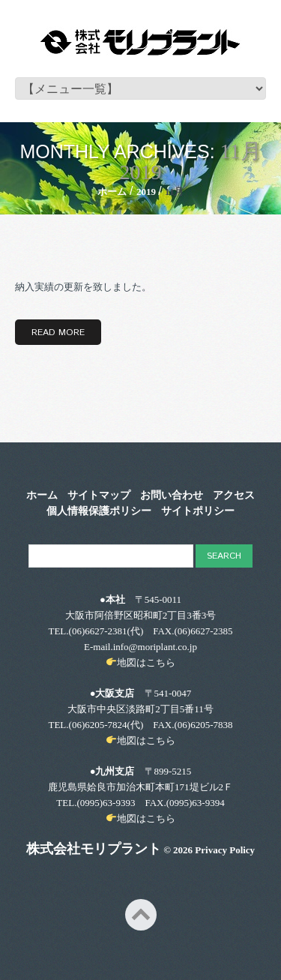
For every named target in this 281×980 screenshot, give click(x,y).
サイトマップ (99, 496)
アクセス (234, 496)
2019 (146, 192)
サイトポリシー (198, 511)
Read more (58, 333)
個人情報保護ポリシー (99, 511)
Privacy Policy (225, 850)
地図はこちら (146, 662)
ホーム (112, 192)
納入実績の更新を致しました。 (83, 287)
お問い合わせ (172, 496)
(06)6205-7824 (98, 725)
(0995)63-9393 (106, 803)
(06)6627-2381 (98, 631)
